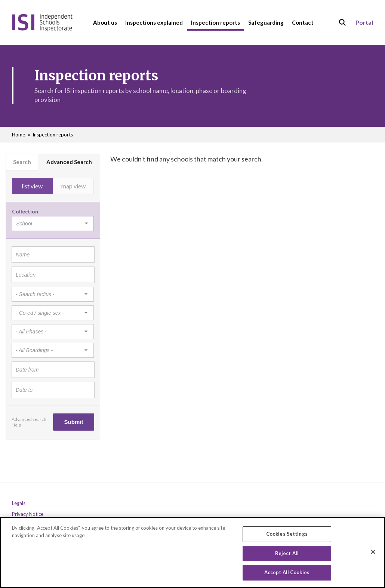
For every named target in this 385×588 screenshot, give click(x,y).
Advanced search (29, 419)
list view (32, 186)
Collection (25, 211)
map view (73, 186)
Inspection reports (53, 135)
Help (16, 425)
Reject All (287, 554)
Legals (19, 503)
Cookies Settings (287, 534)
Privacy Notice (28, 514)
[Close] (373, 552)
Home (19, 135)
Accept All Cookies (287, 573)
